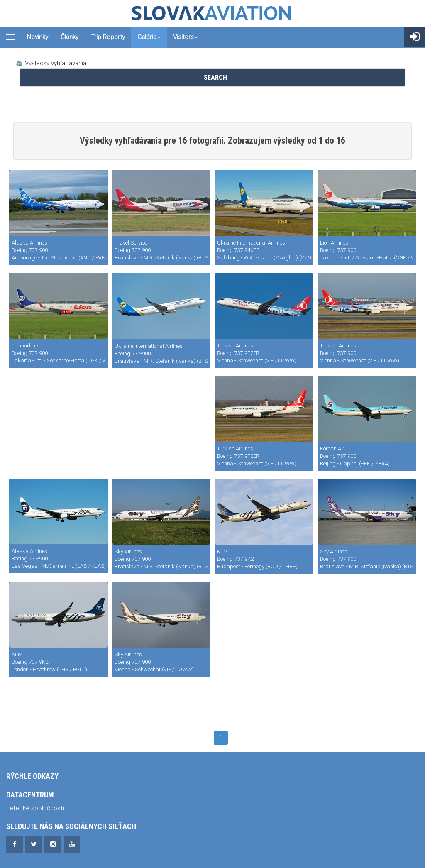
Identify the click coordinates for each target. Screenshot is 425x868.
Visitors (186, 37)
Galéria (149, 37)
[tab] (212, 78)
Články (70, 37)
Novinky (38, 37)
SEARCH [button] (212, 77)
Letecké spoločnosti (35, 808)
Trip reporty (108, 37)
